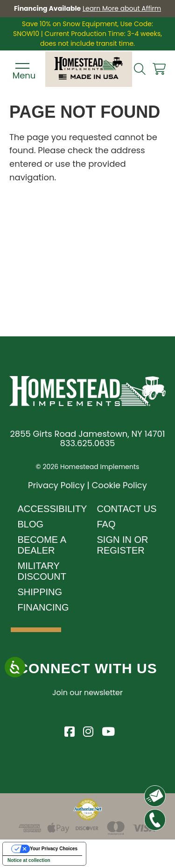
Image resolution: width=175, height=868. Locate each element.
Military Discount (42, 571)
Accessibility (52, 509)
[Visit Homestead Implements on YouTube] (106, 730)
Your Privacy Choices (54, 849)
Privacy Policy (56, 485)
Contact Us (127, 509)
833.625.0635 (88, 443)
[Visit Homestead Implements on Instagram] (88, 730)
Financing (43, 607)
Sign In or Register (123, 545)
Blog (31, 524)
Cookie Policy (119, 485)
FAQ (106, 524)
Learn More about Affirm (122, 8)
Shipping (40, 592)
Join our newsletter (87, 693)
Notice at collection (29, 860)
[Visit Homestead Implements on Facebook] (69, 730)
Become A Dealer (42, 545)
